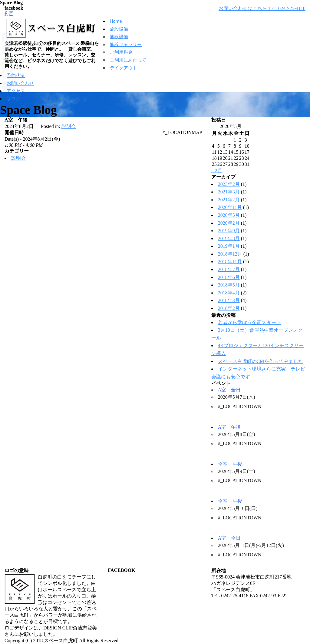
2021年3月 (229, 192)
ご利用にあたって (128, 60)
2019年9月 (229, 231)
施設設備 (119, 29)
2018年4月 (229, 293)
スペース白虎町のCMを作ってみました (261, 361)
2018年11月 (230, 262)
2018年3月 (229, 300)
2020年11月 (230, 207)
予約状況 (16, 75)
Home (116, 21)
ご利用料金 (121, 52)
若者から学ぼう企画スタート (249, 322)
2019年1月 (229, 246)
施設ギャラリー (126, 45)
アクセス (16, 91)
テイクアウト (124, 68)
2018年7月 (229, 269)
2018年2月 (229, 308)
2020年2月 (229, 223)
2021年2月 (229, 200)
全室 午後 (230, 464)
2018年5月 (229, 285)
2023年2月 (229, 184)
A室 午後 (229, 427)
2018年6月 (229, 277)
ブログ (13, 99)
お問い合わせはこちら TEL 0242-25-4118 (262, 8)
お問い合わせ (20, 83)
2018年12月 (230, 254)
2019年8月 (229, 238)
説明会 (69, 126)
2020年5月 (229, 215)
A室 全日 (229, 390)
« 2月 (217, 171)
